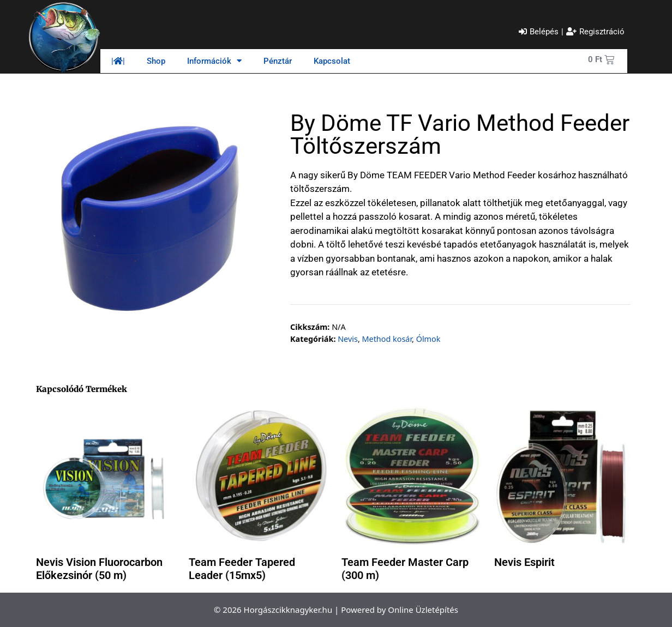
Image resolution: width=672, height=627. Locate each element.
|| (118, 61)
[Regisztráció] (595, 32)
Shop (156, 61)
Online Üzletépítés (423, 610)
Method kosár (387, 339)
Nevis (348, 339)
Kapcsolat (332, 61)
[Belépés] (539, 32)
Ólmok (428, 339)
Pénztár (278, 61)
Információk (214, 61)
